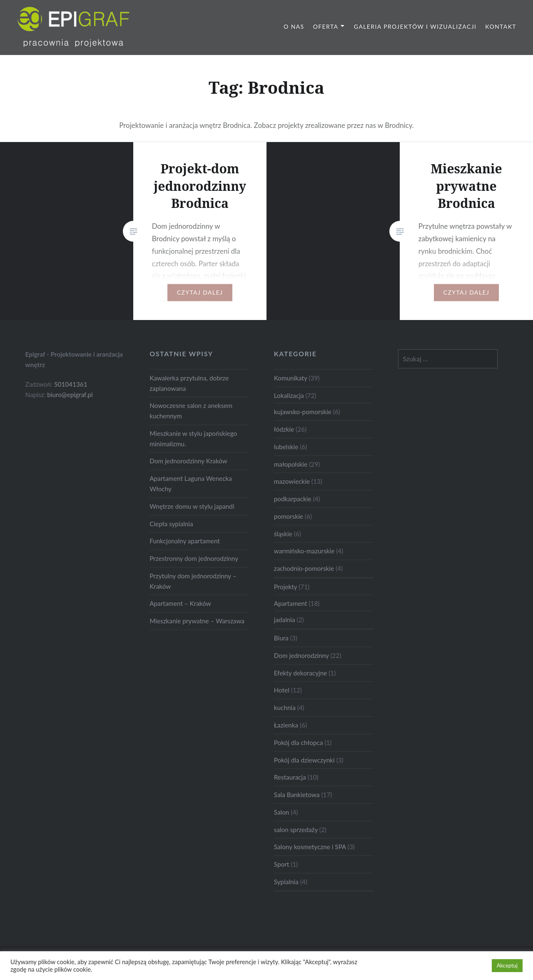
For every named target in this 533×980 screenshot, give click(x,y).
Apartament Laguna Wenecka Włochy (191, 484)
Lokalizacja (289, 395)
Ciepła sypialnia (171, 524)
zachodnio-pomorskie (304, 568)
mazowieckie (292, 481)
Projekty (285, 587)
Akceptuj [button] (507, 965)
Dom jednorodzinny (301, 655)
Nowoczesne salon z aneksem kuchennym (191, 411)
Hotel (282, 690)
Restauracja (290, 777)
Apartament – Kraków (180, 603)
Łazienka (286, 725)
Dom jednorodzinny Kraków (188, 461)
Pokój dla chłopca (298, 742)
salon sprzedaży (296, 830)
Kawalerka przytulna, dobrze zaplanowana (189, 383)
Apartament (291, 603)
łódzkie (284, 429)
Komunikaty (291, 378)
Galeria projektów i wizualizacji (415, 26)
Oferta (326, 26)
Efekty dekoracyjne (301, 673)
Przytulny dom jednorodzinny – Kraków (193, 581)
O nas (294, 26)
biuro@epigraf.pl (70, 395)
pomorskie (289, 516)
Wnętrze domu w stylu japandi (192, 506)
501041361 (71, 384)
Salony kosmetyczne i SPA (310, 847)
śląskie (283, 534)
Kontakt (501, 26)
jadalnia (285, 620)
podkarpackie (293, 499)
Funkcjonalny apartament (185, 541)
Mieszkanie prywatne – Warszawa (197, 621)
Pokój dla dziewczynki (304, 760)
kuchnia (285, 707)
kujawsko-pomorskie (303, 412)
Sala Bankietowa (297, 795)
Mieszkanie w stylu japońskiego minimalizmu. (193, 439)
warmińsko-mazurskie (304, 551)
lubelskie (286, 447)
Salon (282, 812)
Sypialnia (286, 882)
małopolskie (291, 464)
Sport (281, 864)
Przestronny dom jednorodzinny (194, 558)
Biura (281, 638)
